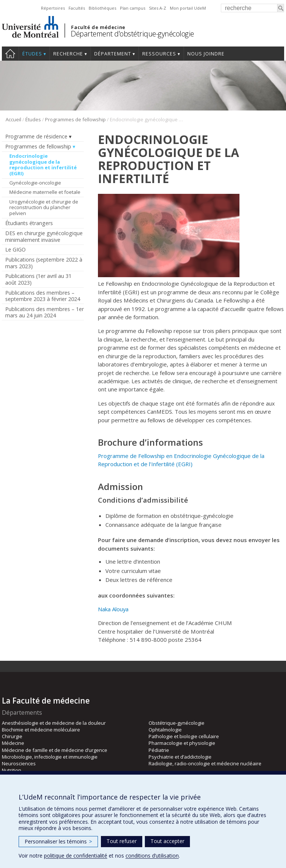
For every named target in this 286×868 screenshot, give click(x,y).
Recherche (68, 54)
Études (32, 54)
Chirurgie (12, 736)
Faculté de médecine (98, 27)
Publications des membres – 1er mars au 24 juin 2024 (45, 312)
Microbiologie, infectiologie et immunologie (50, 757)
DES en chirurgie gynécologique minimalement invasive (44, 236)
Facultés (77, 8)
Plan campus (133, 8)
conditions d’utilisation (152, 856)
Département (113, 54)
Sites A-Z (158, 8)
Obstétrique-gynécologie (177, 723)
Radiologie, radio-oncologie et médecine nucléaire (205, 763)
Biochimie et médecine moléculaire (41, 730)
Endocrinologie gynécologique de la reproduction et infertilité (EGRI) (43, 165)
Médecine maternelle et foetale (45, 192)
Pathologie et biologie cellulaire (184, 736)
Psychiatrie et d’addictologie (180, 757)
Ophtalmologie (165, 730)
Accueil (10, 54)
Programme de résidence (36, 136)
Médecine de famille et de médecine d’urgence (55, 750)
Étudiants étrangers (29, 223)
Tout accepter (167, 841)
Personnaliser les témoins (58, 841)
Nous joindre (206, 54)
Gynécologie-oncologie (35, 183)
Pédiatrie (159, 750)
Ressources (159, 54)
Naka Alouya (113, 609)
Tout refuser (122, 841)
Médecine (13, 743)
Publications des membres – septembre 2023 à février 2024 (43, 296)
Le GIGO (15, 249)
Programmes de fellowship (75, 119)
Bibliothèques (102, 8)
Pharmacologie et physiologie (182, 743)
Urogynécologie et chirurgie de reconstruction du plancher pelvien (44, 207)
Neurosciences (19, 763)
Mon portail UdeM (188, 8)
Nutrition (12, 770)
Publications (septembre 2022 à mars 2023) (44, 263)
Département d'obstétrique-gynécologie (132, 34)
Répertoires (53, 8)
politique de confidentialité (76, 856)
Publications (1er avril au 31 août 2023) (38, 279)
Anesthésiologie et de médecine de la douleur (54, 723)
